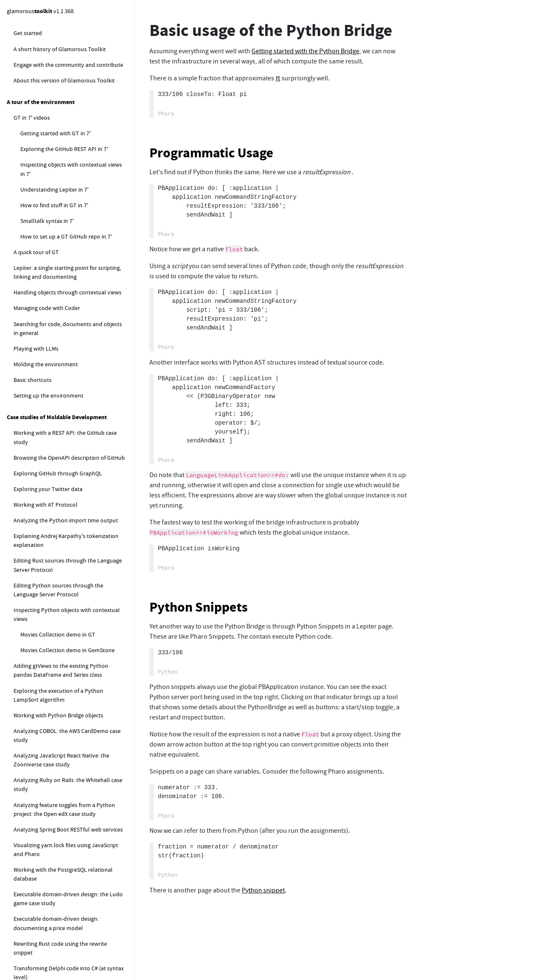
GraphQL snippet (48, 69)
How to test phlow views (51, 283)
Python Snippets (199, 607)
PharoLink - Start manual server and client (73, 438)
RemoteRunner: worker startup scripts (75, 772)
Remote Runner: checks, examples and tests (76, 792)
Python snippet (47, 37)
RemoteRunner (40, 732)
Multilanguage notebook (51, 147)
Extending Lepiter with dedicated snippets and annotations (73, 167)
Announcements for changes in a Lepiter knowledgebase (71, 207)
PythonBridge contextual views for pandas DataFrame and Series (70, 696)
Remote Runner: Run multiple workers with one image (76, 841)
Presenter (26, 315)
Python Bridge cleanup (56, 644)
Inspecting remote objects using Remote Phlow (71, 922)
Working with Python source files (68, 716)
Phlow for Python (49, 660)
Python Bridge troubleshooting (66, 505)
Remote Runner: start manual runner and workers (74, 752)
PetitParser (27, 299)
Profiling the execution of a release (64, 346)
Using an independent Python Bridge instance (73, 526)
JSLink (29, 402)
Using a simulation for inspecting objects (68, 946)
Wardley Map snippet (54, 100)
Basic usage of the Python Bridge (68, 490)
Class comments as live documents (65, 131)
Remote (23, 387)
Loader (22, 228)
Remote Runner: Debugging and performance (67, 882)
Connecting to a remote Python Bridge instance (76, 600)
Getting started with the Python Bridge (76, 474)
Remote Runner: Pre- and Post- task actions (72, 817)
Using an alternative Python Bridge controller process (71, 624)
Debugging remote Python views (68, 675)
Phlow (22, 268)
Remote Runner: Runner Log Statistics (75, 902)
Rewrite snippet (47, 115)
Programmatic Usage (211, 153)
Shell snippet (44, 84)
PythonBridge (38, 458)
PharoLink (33, 418)
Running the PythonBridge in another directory (74, 550)
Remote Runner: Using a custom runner (77, 862)
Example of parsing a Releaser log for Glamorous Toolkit (73, 366)
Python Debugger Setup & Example (78, 52)
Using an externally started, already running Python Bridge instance (72, 575)
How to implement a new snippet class (76, 187)
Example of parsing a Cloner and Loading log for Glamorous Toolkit (72, 248)
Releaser (24, 330)
